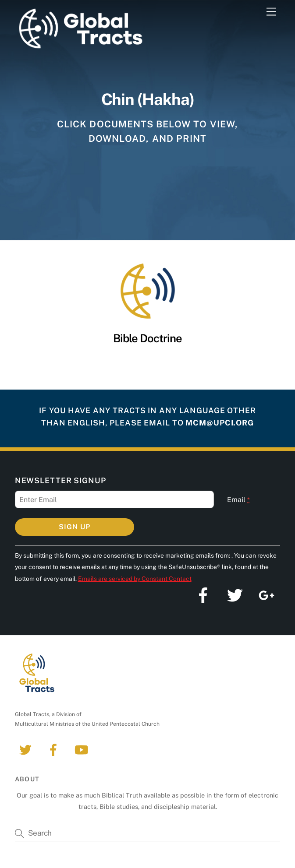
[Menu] (271, 12)
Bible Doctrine (147, 338)
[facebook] (55, 749)
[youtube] (83, 749)
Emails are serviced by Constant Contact (135, 579)
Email (238, 500)
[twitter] (27, 749)
